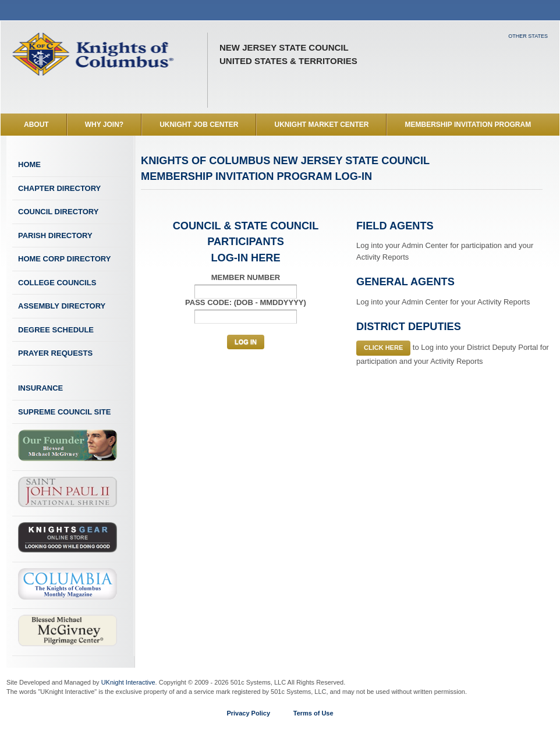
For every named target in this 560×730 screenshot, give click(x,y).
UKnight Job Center (199, 125)
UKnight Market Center (321, 125)
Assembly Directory (62, 306)
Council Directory (58, 212)
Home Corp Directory (64, 259)
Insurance (40, 388)
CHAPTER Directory (59, 188)
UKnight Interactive (128, 682)
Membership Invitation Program (468, 125)
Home (29, 164)
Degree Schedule (56, 330)
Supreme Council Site (64, 412)
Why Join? (104, 125)
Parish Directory (55, 235)
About (36, 125)
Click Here (383, 348)
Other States (528, 36)
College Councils (57, 283)
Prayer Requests (55, 353)
